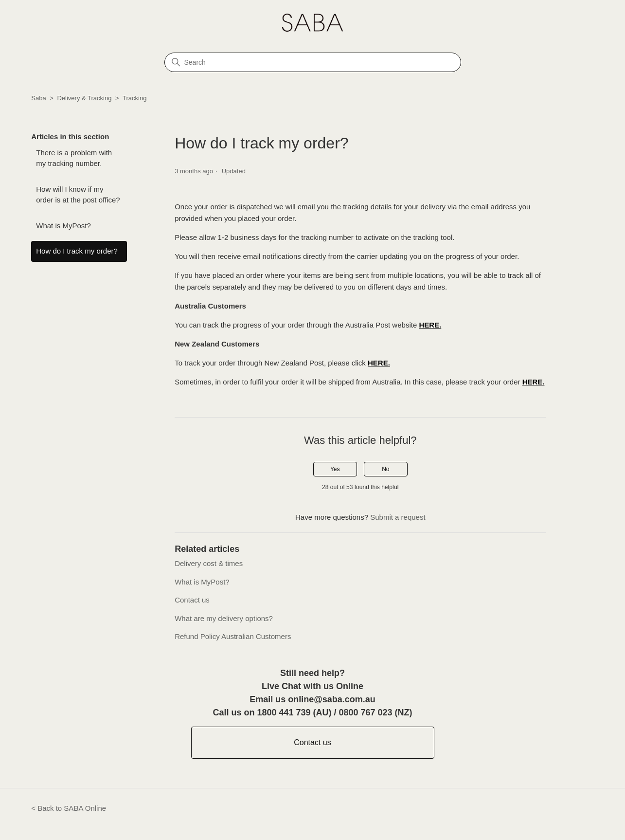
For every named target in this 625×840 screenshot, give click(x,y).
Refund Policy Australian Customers (233, 636)
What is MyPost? (63, 226)
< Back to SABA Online (69, 808)
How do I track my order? (77, 251)
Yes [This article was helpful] (335, 469)
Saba (38, 98)
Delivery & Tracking (84, 98)
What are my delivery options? (224, 618)
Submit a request (398, 517)
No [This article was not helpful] (385, 469)
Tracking (134, 98)
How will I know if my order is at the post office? (78, 195)
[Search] (313, 62)
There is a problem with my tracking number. (74, 158)
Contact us (192, 600)
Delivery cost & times (209, 563)
